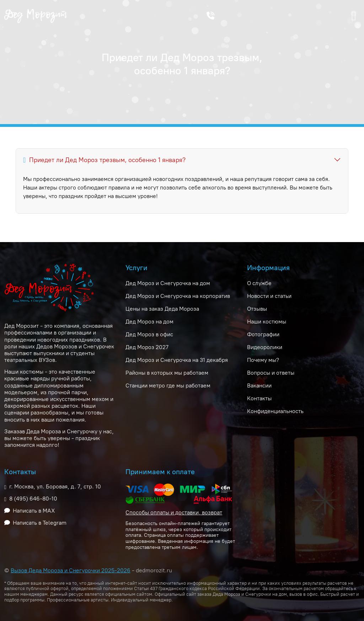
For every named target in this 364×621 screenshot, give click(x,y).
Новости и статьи (269, 296)
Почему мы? (263, 360)
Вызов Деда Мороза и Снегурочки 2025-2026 (71, 570)
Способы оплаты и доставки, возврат (174, 512)
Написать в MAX (34, 511)
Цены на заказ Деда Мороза (162, 309)
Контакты (259, 398)
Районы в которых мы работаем (167, 373)
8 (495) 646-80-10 (33, 499)
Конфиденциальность (275, 411)
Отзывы (257, 309)
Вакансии (259, 386)
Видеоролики (265, 347)
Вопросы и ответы (271, 373)
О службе (259, 283)
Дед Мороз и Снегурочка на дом (168, 283)
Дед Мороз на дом (149, 322)
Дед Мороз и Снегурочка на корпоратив (178, 296)
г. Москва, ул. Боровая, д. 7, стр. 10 (55, 486)
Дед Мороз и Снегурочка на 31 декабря (177, 360)
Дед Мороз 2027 (147, 347)
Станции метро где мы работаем (168, 386)
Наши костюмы (267, 322)
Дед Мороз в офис (149, 334)
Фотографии (263, 334)
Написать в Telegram (40, 523)
